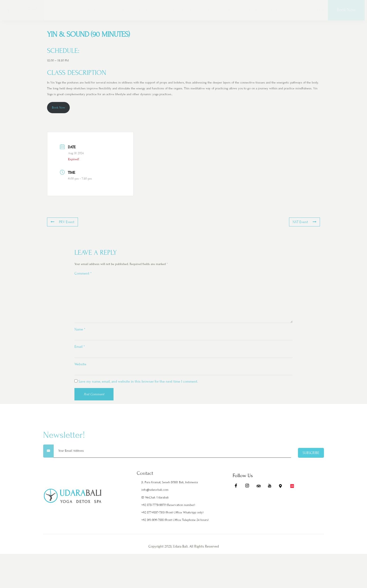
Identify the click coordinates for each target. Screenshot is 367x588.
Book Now (346, 10)
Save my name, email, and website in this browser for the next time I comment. (138, 386)
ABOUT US (110, 11)
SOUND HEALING (183, 11)
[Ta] (258, 512)
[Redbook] (292, 512)
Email (80, 350)
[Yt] (270, 512)
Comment (83, 273)
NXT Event (306, 222)
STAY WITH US (86, 11)
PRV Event (61, 222)
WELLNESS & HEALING (222, 11)
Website (80, 368)
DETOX (128, 11)
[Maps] (281, 512)
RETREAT (145, 11)
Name (80, 333)
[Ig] (247, 512)
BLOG (322, 11)
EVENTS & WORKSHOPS (293, 11)
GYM (249, 11)
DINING (262, 11)
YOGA (160, 11)
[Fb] (236, 512)
